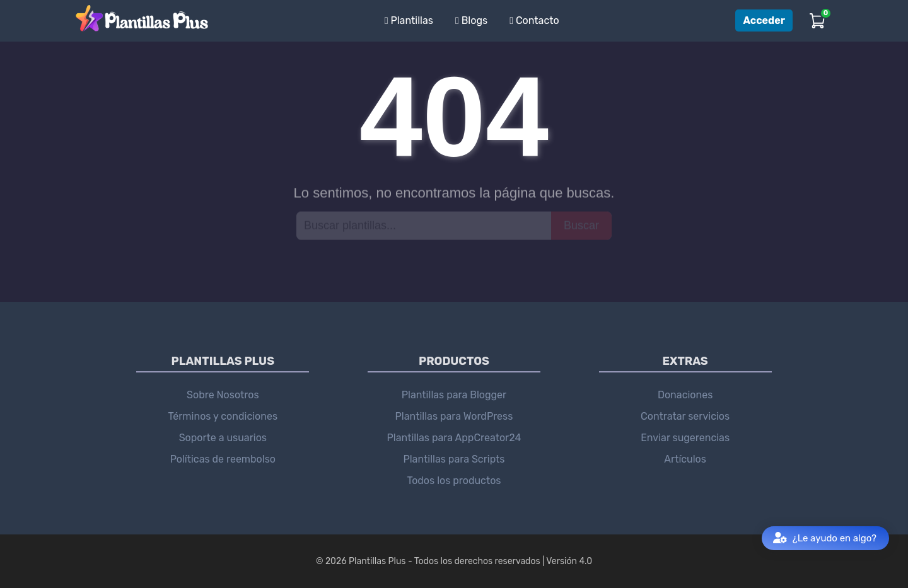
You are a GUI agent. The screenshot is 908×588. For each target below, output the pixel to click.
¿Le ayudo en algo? (825, 539)
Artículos (685, 459)
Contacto (534, 20)
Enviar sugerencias (685, 438)
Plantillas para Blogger (454, 395)
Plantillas (409, 20)
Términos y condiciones (223, 416)
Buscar (581, 225)
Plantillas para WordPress (454, 416)
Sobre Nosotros (223, 395)
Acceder (764, 20)
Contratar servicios (685, 416)
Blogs (471, 20)
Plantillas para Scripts (454, 459)
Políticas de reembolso (223, 459)
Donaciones (685, 395)
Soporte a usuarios (223, 438)
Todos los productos (454, 481)
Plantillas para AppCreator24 (454, 438)
